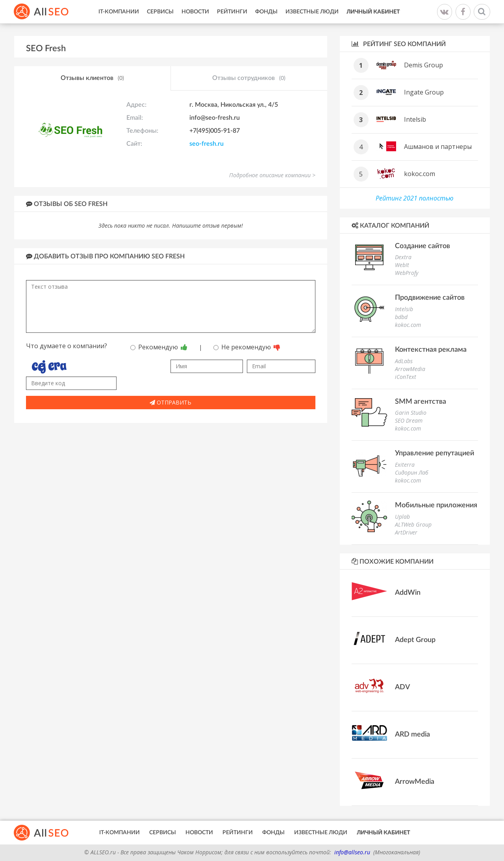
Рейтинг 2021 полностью (415, 198)
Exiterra (405, 465)
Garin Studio (411, 413)
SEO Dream (409, 420)
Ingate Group (424, 92)
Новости (195, 12)
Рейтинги (232, 12)
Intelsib (415, 119)
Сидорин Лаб (412, 472)
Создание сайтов (422, 246)
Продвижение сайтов (430, 298)
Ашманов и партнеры (438, 147)
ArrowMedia (410, 369)
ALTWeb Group (413, 524)
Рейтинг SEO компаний (399, 44)
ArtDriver (406, 532)
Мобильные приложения (436, 505)
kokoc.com (420, 174)
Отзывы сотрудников (249, 78)
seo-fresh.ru (207, 144)
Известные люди (312, 12)
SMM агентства (421, 402)
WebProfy (407, 273)
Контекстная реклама (431, 350)
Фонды (266, 12)
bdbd (401, 317)
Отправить (170, 402)
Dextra (403, 257)
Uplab (402, 517)
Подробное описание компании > (272, 175)
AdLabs (404, 361)
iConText (406, 377)
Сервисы (160, 12)
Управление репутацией (435, 453)
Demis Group (423, 65)
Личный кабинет (373, 12)
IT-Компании (119, 12)
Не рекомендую (247, 347)
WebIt (402, 265)
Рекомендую (159, 347)
